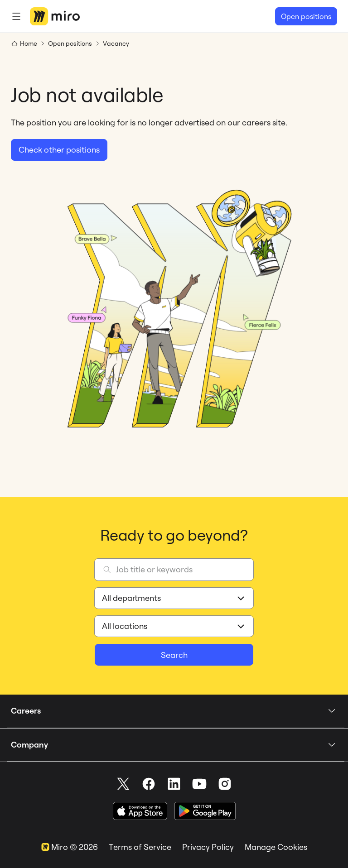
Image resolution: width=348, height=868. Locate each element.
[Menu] (16, 16)
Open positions (306, 16)
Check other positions (59, 150)
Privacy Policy (208, 847)
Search (174, 655)
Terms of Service (140, 847)
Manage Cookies (276, 847)
